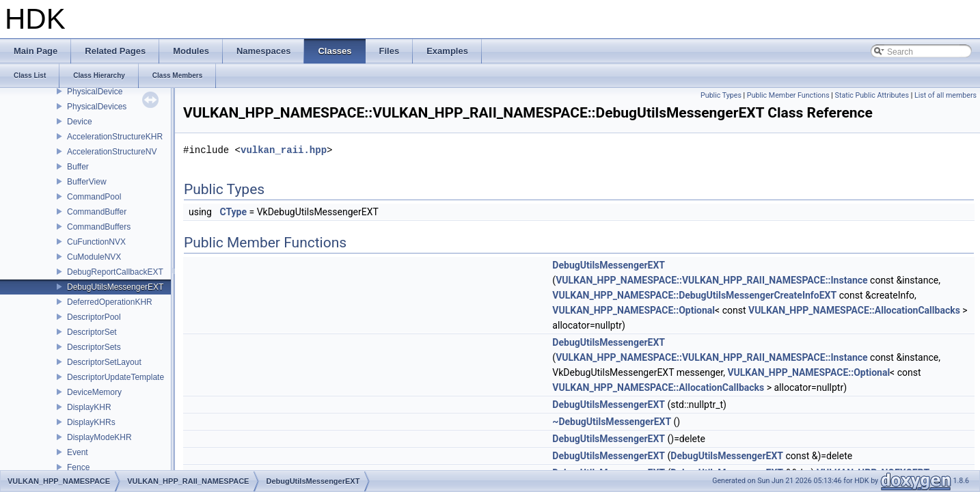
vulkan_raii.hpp (284, 150)
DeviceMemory (94, 392)
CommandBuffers (99, 227)
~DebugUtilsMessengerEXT (612, 422)
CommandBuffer (97, 212)
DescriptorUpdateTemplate (115, 377)
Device (80, 122)
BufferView (87, 182)
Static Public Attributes (872, 95)
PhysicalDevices (97, 107)
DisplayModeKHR (99, 437)
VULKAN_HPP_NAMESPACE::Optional (634, 310)
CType (233, 212)
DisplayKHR (89, 407)
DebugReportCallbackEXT (115, 272)
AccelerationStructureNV (112, 152)
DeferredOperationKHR (110, 302)
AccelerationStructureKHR (115, 137)
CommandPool (94, 197)
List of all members (945, 95)
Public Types (721, 95)
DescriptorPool (94, 317)
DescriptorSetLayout (104, 362)
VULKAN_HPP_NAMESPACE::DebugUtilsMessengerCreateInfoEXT (694, 295)
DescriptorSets (94, 347)
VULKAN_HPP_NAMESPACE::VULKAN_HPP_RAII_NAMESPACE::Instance (711, 280)
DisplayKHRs (91, 422)
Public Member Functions (788, 95)
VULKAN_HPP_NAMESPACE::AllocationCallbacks (854, 310)
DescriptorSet (92, 332)
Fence (78, 467)
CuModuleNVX (94, 257)
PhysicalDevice (95, 92)
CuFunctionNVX (96, 242)
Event (78, 452)
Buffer (78, 167)
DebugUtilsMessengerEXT (115, 287)
